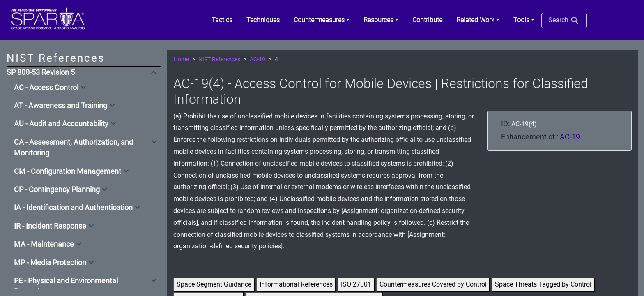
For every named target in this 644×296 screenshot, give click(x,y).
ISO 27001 (356, 284)
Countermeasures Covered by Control (433, 284)
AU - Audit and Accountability (61, 124)
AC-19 (258, 59)
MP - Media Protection (50, 263)
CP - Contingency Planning (57, 190)
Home (181, 59)
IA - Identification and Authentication (73, 208)
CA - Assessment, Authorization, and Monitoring (74, 148)
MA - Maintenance (44, 244)
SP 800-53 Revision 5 (41, 72)
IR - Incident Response (50, 226)
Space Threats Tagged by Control (543, 284)
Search (564, 21)
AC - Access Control (46, 88)
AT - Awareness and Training (61, 106)
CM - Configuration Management (68, 171)
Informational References (296, 284)
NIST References (219, 59)
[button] (322, 20)
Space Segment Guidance (214, 284)
